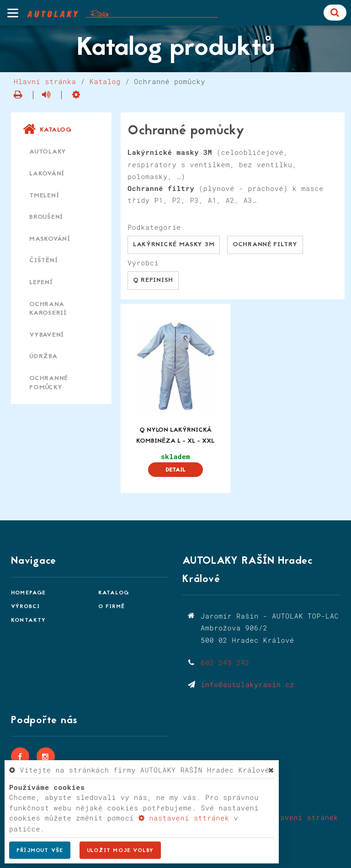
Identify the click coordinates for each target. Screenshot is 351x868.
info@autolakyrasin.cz (247, 684)
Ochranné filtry (265, 245)
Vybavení (47, 335)
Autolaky (48, 152)
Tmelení (44, 196)
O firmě (112, 607)
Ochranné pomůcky (49, 383)
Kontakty (29, 620)
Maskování (50, 239)
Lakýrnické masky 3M (174, 245)
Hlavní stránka (45, 81)
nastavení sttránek (184, 818)
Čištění (43, 261)
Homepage (29, 593)
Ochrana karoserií (48, 309)
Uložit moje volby (120, 851)
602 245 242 (225, 662)
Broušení (46, 217)
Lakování (47, 174)
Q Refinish (153, 280)
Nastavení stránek (295, 817)
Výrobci (25, 607)
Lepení (41, 283)
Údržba (43, 357)
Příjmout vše (40, 851)
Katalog (105, 81)
